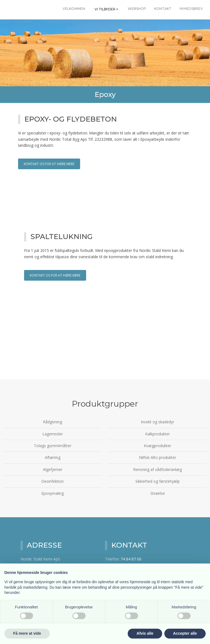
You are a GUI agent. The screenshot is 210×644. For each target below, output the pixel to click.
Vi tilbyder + (106, 9)
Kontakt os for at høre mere (49, 164)
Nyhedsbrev (191, 9)
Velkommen (74, 9)
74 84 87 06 (131, 559)
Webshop (137, 9)
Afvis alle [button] (145, 633)
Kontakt (163, 9)
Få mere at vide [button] (27, 633)
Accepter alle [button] (185, 633)
